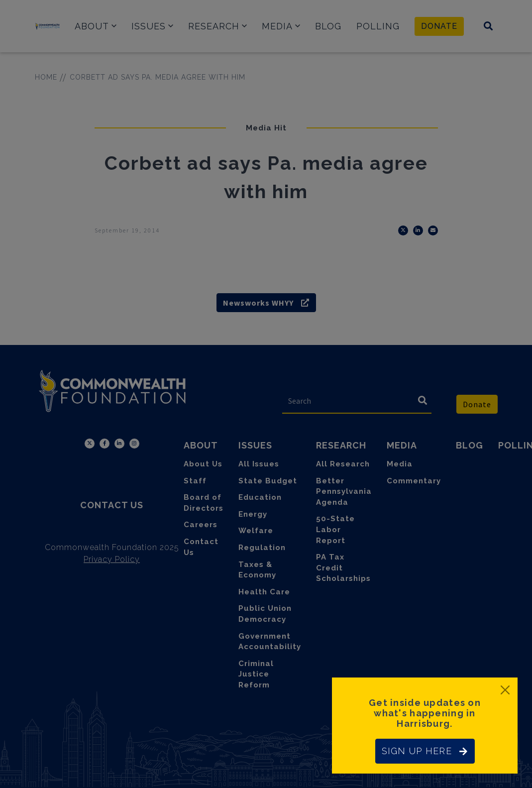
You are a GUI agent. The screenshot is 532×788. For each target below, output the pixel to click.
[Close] (505, 690)
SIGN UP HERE (425, 751)
